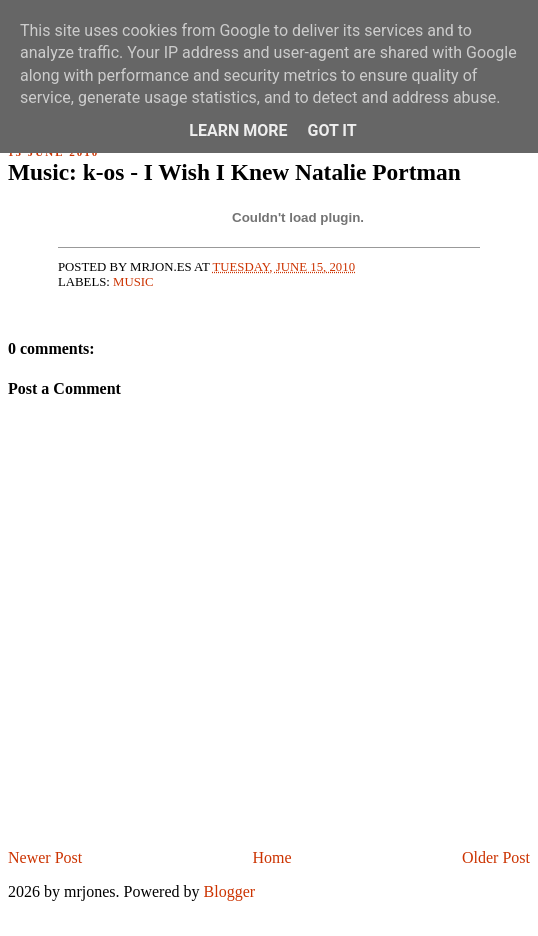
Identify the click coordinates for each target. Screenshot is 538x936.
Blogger (230, 891)
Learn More (238, 130)
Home (272, 857)
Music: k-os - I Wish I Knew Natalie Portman (234, 172)
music (133, 282)
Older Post (496, 857)
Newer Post (45, 857)
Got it (331, 130)
